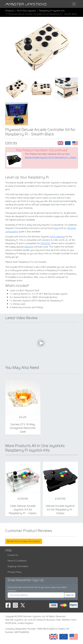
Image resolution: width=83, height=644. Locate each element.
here (56, 228)
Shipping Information (18, 566)
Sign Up (70, 595)
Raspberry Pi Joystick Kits (52, 11)
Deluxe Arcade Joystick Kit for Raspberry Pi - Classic (51, 157)
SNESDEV (46, 243)
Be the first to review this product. (24, 541)
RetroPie (29, 247)
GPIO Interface (57, 237)
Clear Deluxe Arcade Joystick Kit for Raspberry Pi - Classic (23, 509)
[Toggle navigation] (74, 4)
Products (10, 11)
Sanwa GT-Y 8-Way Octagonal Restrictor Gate (23, 428)
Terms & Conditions (17, 561)
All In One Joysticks (27, 11)
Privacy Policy (14, 572)
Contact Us (13, 555)
